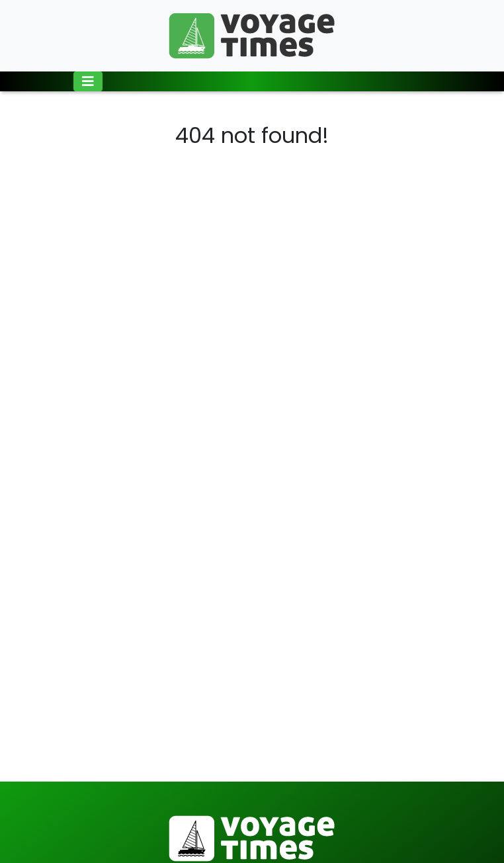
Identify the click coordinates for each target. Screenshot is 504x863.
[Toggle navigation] (88, 81)
